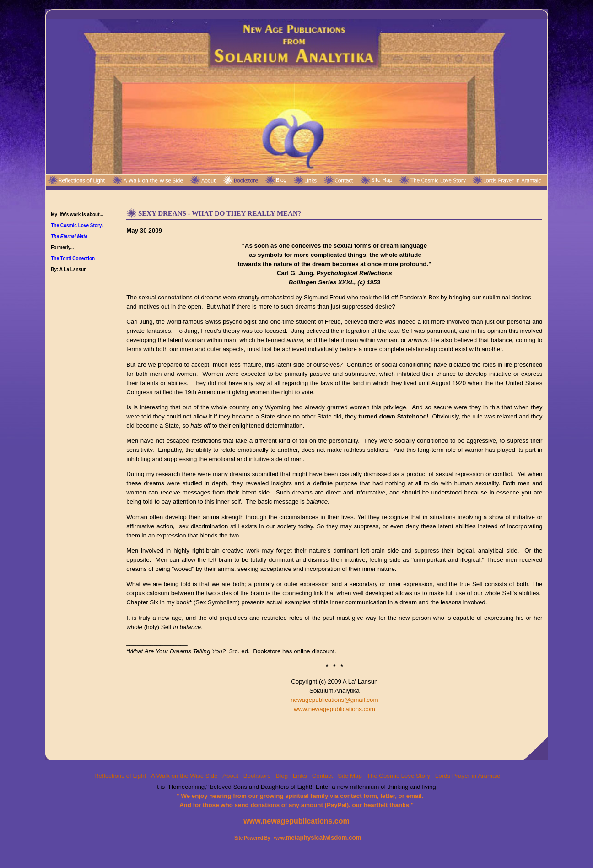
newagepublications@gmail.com (334, 700)
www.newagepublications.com (334, 709)
